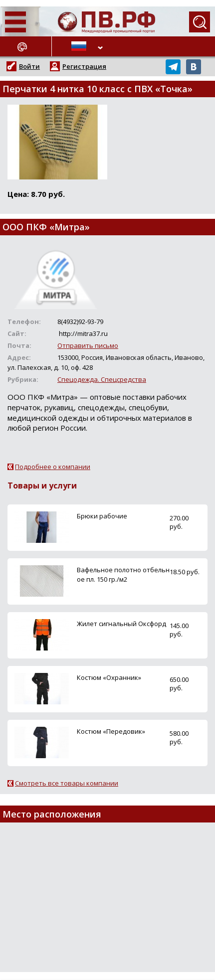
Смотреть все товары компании (67, 783)
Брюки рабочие (102, 516)
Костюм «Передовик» (111, 731)
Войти (29, 66)
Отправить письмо (88, 345)
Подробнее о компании (53, 467)
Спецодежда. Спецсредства (102, 379)
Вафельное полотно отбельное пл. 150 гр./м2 (123, 574)
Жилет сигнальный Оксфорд (121, 624)
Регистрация (84, 66)
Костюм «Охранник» (109, 677)
